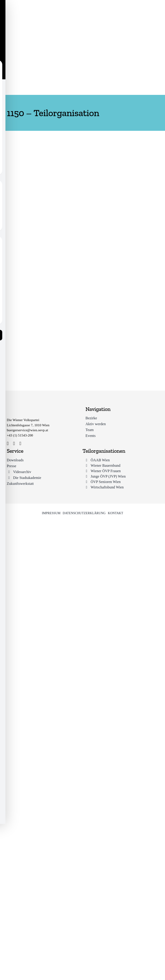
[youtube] (20, 444)
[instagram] (14, 444)
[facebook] (8, 444)
